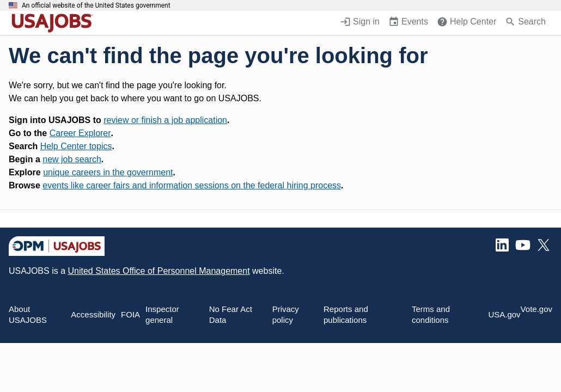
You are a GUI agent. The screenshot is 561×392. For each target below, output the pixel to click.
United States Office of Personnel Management (158, 271)
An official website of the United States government (96, 5)
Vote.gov (536, 309)
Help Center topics (76, 146)
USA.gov (504, 314)
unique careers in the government (108, 172)
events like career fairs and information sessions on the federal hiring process (192, 185)
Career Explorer (80, 133)
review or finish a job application (165, 120)
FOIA (130, 314)
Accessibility (93, 314)
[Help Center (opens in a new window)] (467, 23)
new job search (72, 159)
